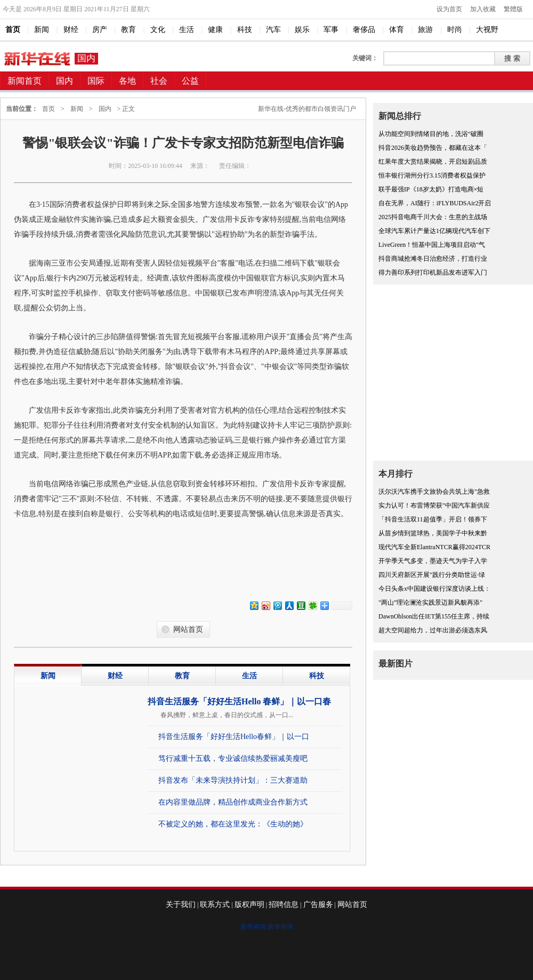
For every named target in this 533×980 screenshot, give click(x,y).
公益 (190, 81)
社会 (159, 81)
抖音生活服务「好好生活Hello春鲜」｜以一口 (234, 737)
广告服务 (318, 905)
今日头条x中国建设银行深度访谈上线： (434, 589)
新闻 (77, 109)
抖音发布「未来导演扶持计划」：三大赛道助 (233, 780)
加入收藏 (483, 9)
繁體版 (513, 9)
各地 (127, 81)
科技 (317, 676)
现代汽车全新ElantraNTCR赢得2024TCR (434, 547)
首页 (49, 109)
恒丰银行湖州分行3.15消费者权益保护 (432, 175)
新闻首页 (25, 81)
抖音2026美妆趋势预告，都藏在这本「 (433, 148)
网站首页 (188, 629)
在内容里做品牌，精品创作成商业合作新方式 (233, 802)
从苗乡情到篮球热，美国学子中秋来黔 (433, 533)
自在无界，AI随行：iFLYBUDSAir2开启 (435, 203)
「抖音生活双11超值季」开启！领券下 (433, 519)
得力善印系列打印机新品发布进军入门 (433, 272)
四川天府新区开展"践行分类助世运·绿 (432, 575)
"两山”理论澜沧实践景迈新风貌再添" (430, 603)
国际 (96, 81)
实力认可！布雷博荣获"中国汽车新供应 (434, 505)
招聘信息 (284, 905)
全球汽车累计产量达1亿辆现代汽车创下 (434, 231)
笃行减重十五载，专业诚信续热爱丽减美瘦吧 (233, 758)
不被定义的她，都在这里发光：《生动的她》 (233, 824)
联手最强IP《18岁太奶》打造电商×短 (431, 189)
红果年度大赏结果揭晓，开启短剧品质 (433, 162)
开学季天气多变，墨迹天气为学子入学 (433, 561)
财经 (115, 676)
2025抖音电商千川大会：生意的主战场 (433, 217)
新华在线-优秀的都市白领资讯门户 (307, 109)
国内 (86, 58)
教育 (182, 676)
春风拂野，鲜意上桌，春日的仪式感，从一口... (227, 715)
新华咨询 (253, 927)
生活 (249, 676)
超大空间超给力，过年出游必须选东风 (433, 630)
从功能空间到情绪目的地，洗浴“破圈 (431, 134)
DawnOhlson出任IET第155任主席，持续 (434, 616)
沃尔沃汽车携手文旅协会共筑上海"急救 (434, 492)
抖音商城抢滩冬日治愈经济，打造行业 (433, 259)
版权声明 (249, 905)
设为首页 (449, 9)
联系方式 (215, 905)
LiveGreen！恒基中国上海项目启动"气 (432, 245)
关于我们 (181, 905)
